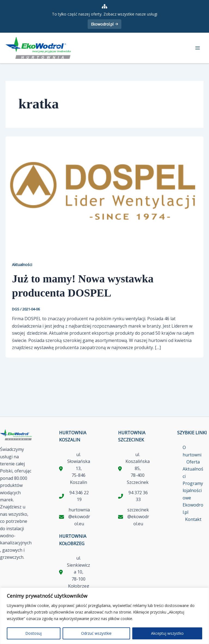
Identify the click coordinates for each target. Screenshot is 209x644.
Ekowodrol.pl (104, 24)
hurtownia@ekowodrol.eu (79, 517)
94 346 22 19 (79, 496)
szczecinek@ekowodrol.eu (138, 517)
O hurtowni (192, 451)
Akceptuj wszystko (167, 633)
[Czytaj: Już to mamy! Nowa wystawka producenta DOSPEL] (104, 192)
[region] (104, 616)
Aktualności (22, 265)
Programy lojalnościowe (193, 491)
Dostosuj (33, 633)
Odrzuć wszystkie (96, 633)
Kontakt (193, 519)
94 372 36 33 (138, 496)
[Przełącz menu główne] (198, 48)
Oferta (193, 462)
